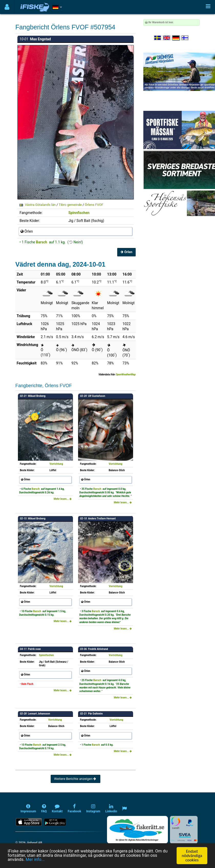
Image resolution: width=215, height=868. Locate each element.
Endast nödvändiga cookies (192, 856)
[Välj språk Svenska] (158, 38)
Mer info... (36, 860)
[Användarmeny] (7, 7)
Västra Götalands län (40, 205)
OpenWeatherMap (126, 374)
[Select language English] (167, 38)
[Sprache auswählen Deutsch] (176, 38)
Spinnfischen (79, 213)
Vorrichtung (56, 464)
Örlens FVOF (94, 205)
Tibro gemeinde (70, 205)
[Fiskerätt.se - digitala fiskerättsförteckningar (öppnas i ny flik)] (137, 830)
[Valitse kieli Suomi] (185, 38)
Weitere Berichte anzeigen (75, 779)
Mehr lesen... (63, 499)
